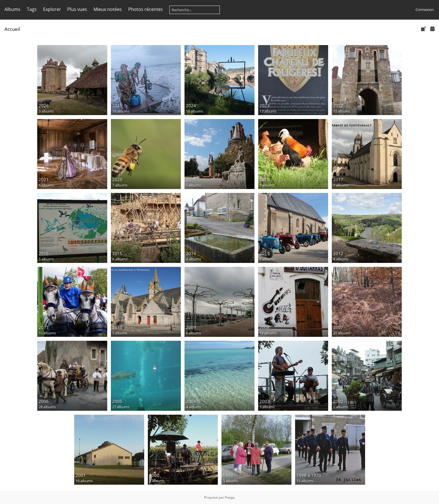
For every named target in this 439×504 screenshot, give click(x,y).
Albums (12, 9)
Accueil (12, 29)
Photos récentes (146, 9)
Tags (32, 9)
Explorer (52, 9)
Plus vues (77, 9)
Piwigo (230, 497)
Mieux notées (108, 9)
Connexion (425, 10)
